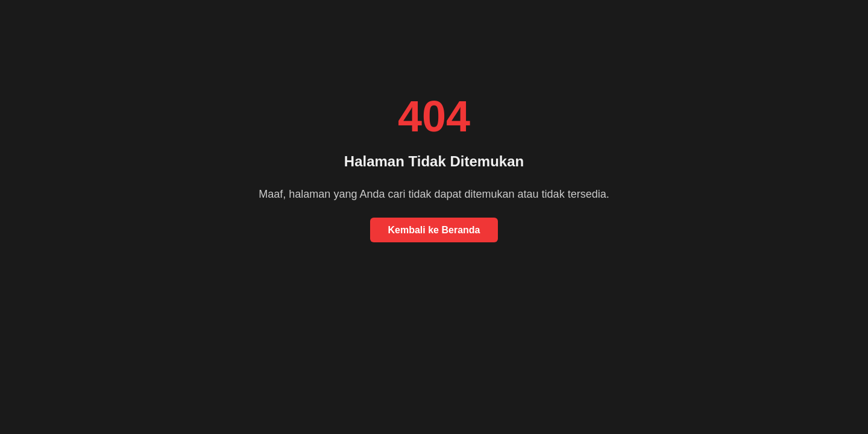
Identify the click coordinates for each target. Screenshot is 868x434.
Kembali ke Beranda (434, 230)
